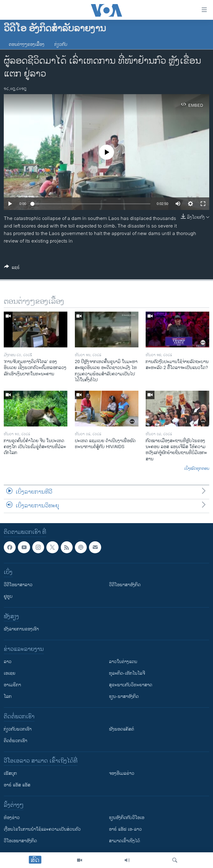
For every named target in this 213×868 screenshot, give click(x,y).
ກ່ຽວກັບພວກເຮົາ (18, 729)
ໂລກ (8, 697)
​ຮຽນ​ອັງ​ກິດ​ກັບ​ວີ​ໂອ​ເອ (127, 818)
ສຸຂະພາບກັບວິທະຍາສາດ (131, 685)
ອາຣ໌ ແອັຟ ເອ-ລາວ (125, 829)
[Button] (12, 268)
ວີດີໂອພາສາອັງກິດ (125, 585)
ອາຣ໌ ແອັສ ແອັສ (17, 785)
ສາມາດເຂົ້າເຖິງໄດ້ (125, 841)
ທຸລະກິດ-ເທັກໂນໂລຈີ (127, 673)
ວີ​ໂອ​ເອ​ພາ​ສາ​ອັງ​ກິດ (20, 841)
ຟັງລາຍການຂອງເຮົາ (21, 629)
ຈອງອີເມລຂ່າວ (122, 773)
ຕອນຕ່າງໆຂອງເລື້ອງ (27, 44)
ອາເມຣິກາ (12, 685)
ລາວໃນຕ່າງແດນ (123, 662)
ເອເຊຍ (10, 673)
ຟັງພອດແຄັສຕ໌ (122, 729)
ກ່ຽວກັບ (61, 44)
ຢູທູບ (8, 596)
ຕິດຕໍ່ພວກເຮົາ (16, 741)
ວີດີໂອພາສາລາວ (18, 585)
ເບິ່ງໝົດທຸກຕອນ (197, 469)
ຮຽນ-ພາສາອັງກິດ (124, 697)
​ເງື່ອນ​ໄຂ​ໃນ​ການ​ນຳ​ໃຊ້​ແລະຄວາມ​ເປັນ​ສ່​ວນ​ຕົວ (42, 829)
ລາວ (8, 662)
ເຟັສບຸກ (10, 773)
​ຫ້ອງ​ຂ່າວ (12, 818)
